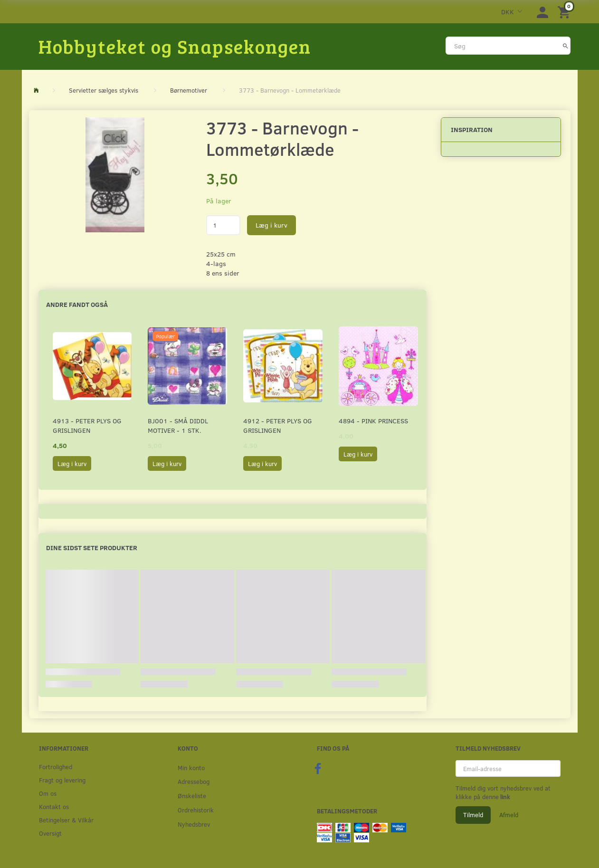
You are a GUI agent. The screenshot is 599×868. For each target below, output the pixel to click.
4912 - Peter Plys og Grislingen (278, 425)
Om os (48, 793)
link (504, 797)
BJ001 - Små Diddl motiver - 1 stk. (178, 425)
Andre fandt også (77, 304)
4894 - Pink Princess (373, 421)
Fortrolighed (56, 767)
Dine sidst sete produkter (92, 548)
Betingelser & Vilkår (66, 820)
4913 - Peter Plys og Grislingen (87, 425)
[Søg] (566, 46)
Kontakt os (54, 806)
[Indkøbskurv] (565, 12)
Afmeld (509, 815)
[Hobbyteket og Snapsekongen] (175, 46)
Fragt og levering (62, 780)
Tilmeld (473, 815)
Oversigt (50, 833)
